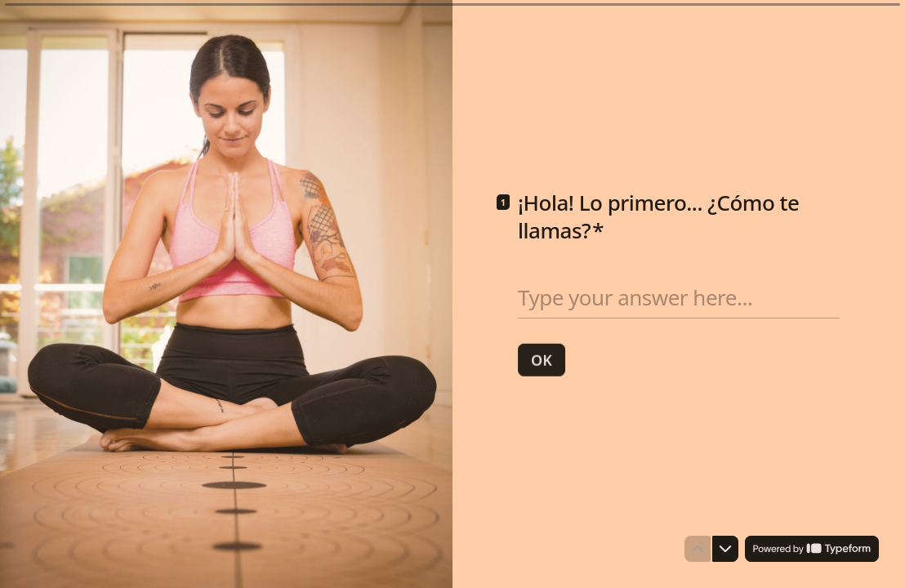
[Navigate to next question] (725, 549)
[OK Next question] (542, 359)
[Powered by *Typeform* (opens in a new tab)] (812, 549)
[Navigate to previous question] (698, 549)
